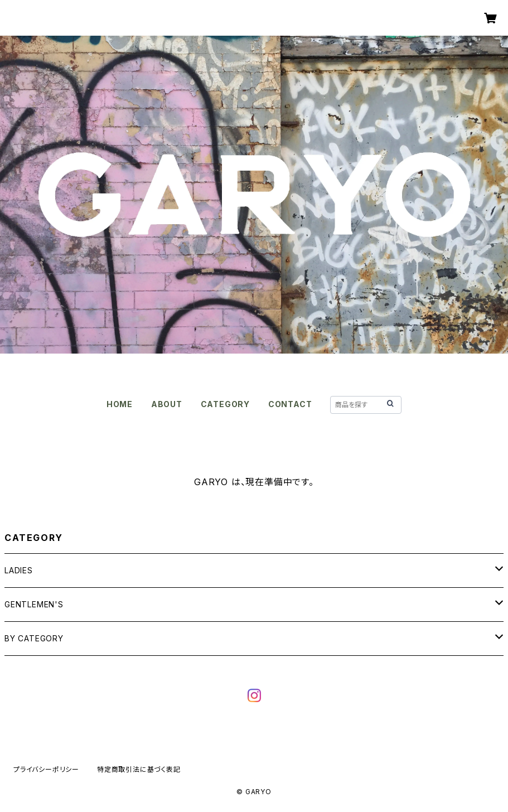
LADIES (19, 570)
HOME (120, 404)
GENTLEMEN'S (34, 604)
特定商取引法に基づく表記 (139, 769)
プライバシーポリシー (46, 769)
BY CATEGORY (34, 638)
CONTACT (290, 404)
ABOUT (167, 404)
